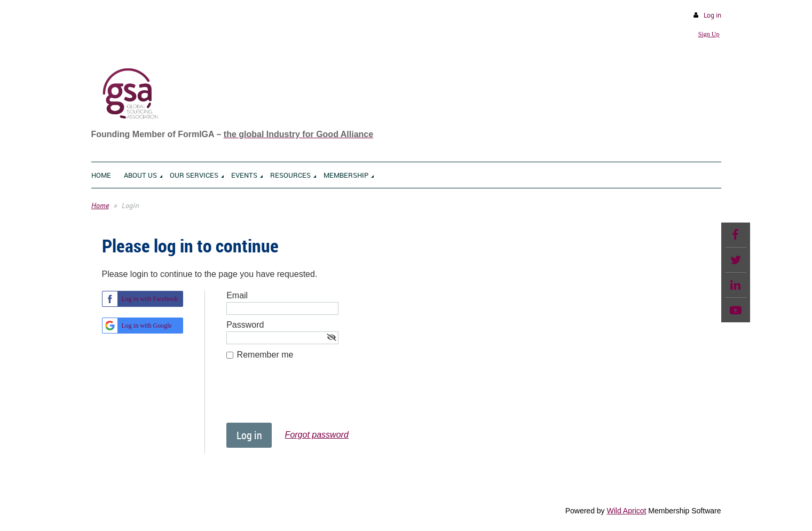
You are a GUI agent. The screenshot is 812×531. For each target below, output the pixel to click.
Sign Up (709, 34)
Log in (712, 15)
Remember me (265, 355)
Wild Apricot (627, 511)
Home (100, 205)
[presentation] (308, 397)
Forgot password (317, 435)
